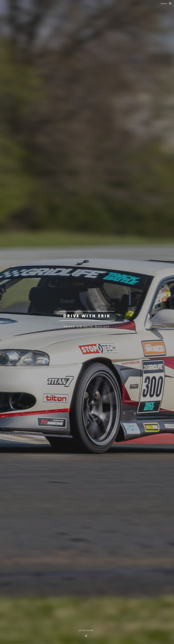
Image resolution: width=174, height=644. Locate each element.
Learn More (86, 630)
